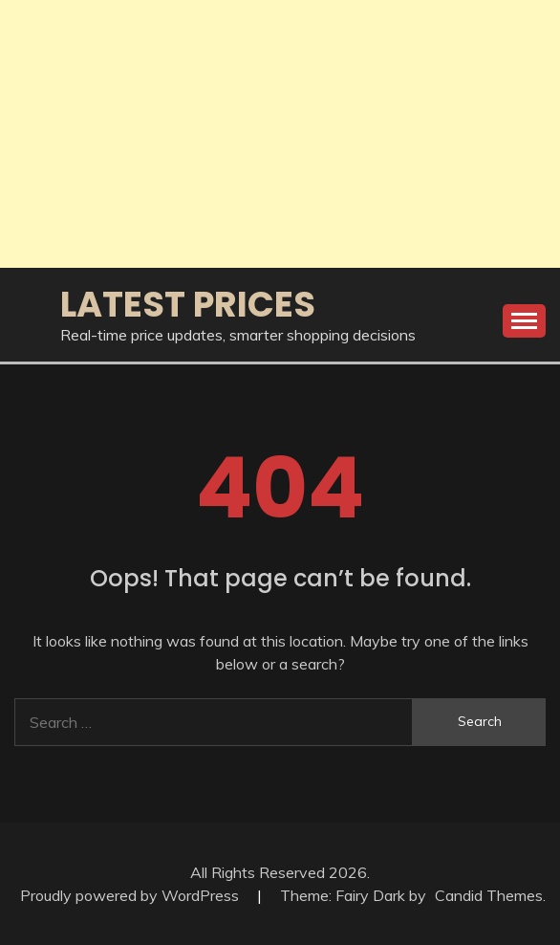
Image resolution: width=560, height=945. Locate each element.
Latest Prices (188, 304)
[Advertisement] (280, 134)
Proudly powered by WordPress (131, 895)
